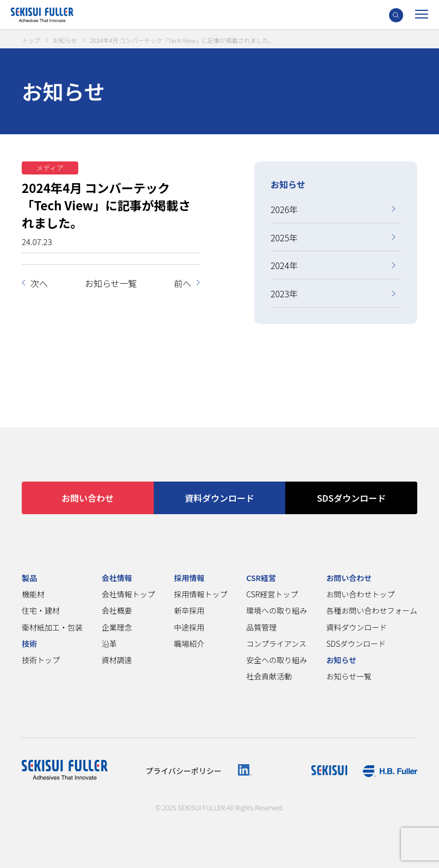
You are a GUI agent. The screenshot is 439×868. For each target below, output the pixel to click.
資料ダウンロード (220, 498)
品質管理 (261, 627)
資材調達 (117, 660)
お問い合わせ (87, 498)
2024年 (284, 265)
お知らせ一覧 (111, 283)
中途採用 (189, 627)
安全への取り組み (277, 660)
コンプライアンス (276, 644)
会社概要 (117, 610)
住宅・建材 (41, 610)
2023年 (284, 294)
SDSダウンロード (351, 498)
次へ (39, 283)
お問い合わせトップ (360, 594)
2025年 (284, 238)
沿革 (109, 644)
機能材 (33, 594)
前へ (183, 283)
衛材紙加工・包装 (52, 627)
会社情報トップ (128, 594)
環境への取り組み (277, 610)
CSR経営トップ (272, 594)
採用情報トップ (200, 594)
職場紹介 (189, 644)
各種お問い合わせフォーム (372, 610)
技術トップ (41, 660)
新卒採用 (189, 610)
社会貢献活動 (269, 676)
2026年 (284, 209)
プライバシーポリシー (184, 771)
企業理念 (117, 627)
